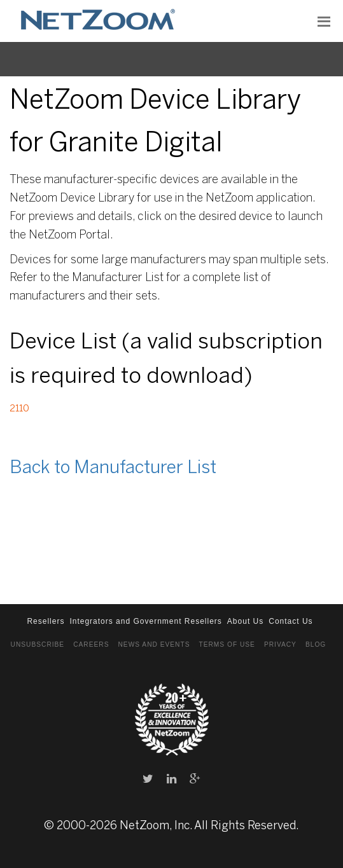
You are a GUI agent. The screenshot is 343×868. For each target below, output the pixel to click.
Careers (91, 644)
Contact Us (290, 621)
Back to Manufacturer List (113, 468)
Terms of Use (227, 644)
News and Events (154, 644)
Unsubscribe (38, 644)
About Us (245, 621)
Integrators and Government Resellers (145, 621)
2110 (19, 409)
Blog (316, 644)
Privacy (280, 644)
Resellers (45, 621)
